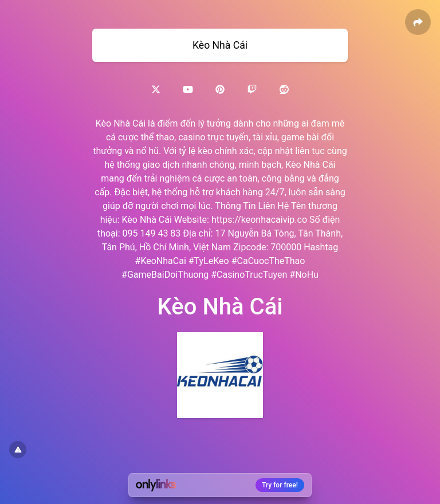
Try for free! (280, 485)
